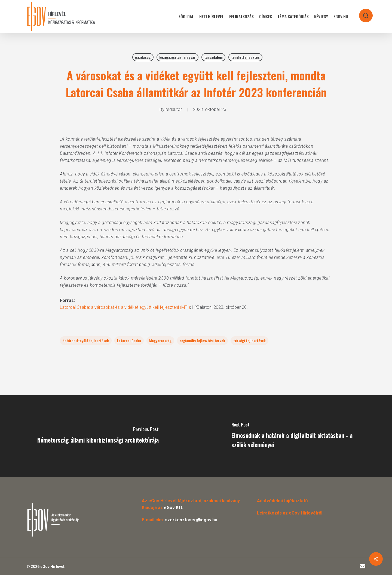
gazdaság (143, 57)
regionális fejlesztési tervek (202, 341)
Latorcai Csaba (129, 341)
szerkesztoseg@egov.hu (191, 520)
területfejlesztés (245, 57)
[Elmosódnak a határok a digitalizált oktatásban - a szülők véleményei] (294, 436)
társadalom (213, 57)
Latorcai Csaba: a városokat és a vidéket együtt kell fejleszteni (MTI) (125, 307)
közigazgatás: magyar (177, 57)
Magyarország (160, 341)
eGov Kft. (174, 508)
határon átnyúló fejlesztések (86, 341)
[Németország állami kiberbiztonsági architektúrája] (98, 436)
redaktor (174, 109)
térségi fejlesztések (249, 341)
